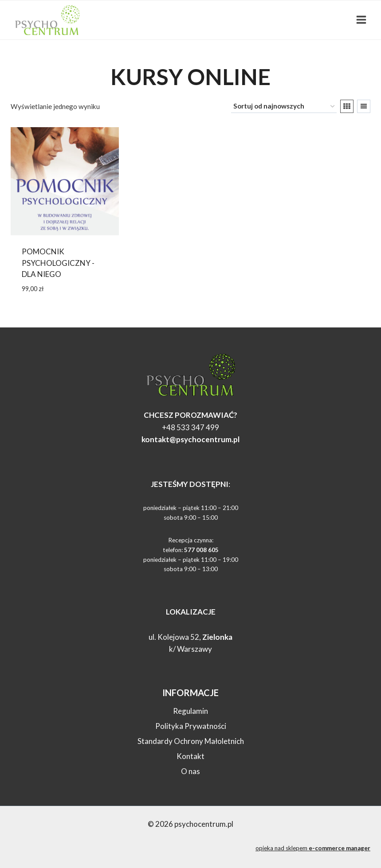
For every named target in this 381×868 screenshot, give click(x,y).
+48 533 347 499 (190, 427)
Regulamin (190, 711)
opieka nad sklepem (313, 848)
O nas (190, 771)
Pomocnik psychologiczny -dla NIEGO (58, 263)
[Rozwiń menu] (361, 20)
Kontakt (190, 756)
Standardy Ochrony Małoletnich (191, 741)
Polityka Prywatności (191, 726)
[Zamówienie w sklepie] (284, 106)
